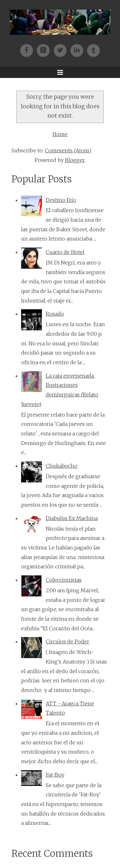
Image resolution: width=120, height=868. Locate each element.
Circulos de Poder (68, 641)
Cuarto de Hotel (65, 252)
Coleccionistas (64, 580)
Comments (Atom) (68, 150)
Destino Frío (61, 200)
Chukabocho (62, 466)
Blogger (75, 160)
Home (60, 134)
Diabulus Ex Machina (72, 518)
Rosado (55, 314)
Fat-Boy (55, 775)
